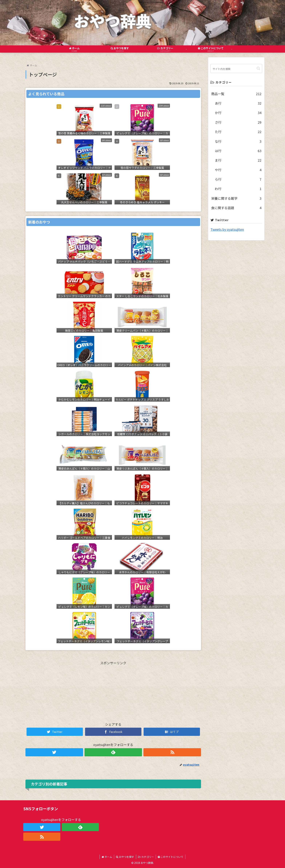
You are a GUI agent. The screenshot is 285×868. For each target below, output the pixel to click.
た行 (238, 132)
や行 (238, 170)
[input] (236, 68)
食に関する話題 (236, 208)
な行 (238, 141)
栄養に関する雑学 (236, 198)
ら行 (238, 179)
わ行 (238, 189)
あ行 (238, 103)
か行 (238, 113)
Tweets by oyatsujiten (227, 229)
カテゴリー (146, 857)
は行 (238, 151)
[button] (258, 68)
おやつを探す (125, 857)
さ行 (238, 122)
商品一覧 (236, 94)
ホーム (107, 857)
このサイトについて (171, 857)
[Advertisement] (113, 691)
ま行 (238, 160)
